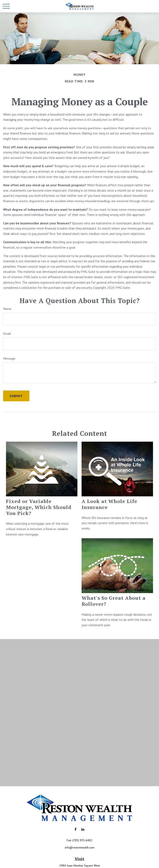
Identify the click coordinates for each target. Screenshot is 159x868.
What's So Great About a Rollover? (114, 601)
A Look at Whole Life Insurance (109, 504)
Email (7, 334)
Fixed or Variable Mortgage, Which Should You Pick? (39, 507)
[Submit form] (16, 396)
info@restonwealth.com (80, 847)
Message (9, 358)
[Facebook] (75, 829)
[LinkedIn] (83, 829)
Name (7, 309)
